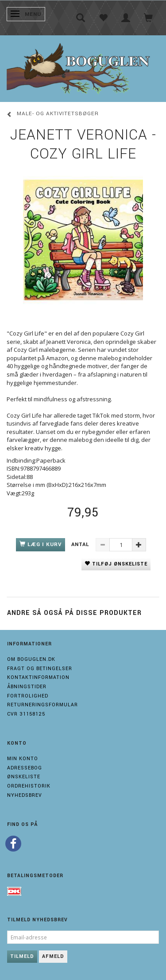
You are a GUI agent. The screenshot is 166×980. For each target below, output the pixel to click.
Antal (81, 545)
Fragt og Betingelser (40, 669)
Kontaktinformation (38, 677)
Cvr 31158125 (26, 714)
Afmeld (53, 956)
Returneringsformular (42, 705)
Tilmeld (22, 956)
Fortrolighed (28, 696)
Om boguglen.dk (31, 659)
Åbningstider (27, 687)
